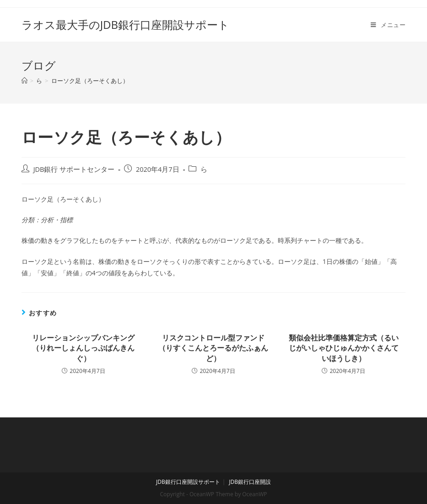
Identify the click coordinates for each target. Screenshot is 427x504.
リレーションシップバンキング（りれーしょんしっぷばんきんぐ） (83, 348)
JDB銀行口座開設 (250, 482)
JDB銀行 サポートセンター (74, 169)
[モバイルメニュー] (388, 25)
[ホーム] (24, 81)
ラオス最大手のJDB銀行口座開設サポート (125, 25)
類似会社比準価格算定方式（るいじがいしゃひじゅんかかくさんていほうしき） (344, 348)
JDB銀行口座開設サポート (188, 482)
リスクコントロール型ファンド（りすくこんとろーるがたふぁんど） (213, 348)
